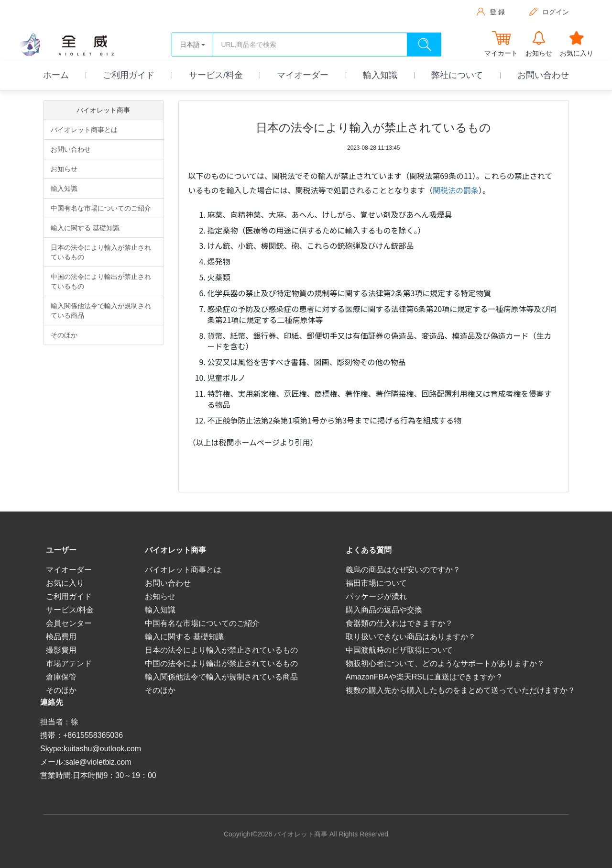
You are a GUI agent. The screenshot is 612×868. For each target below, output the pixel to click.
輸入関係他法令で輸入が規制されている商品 (101, 311)
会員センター (69, 623)
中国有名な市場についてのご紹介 (101, 208)
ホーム (56, 75)
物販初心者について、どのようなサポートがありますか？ (445, 663)
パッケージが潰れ (376, 596)
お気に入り (65, 583)
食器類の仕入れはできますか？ (399, 623)
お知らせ (64, 169)
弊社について (457, 75)
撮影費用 (61, 650)
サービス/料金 (216, 75)
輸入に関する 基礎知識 (85, 228)
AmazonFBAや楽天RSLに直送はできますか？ (424, 677)
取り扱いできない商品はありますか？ (411, 637)
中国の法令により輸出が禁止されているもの (101, 281)
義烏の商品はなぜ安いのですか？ (403, 570)
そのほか (64, 335)
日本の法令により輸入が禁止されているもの (101, 252)
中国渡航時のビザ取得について (399, 650)
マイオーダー (303, 75)
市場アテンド (69, 663)
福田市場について (376, 583)
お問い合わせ (543, 75)
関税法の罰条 (456, 190)
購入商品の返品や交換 (384, 610)
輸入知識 (380, 75)
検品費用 (61, 637)
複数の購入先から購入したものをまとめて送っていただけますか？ (460, 690)
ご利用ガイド (129, 75)
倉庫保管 (61, 677)
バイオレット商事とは (84, 130)
